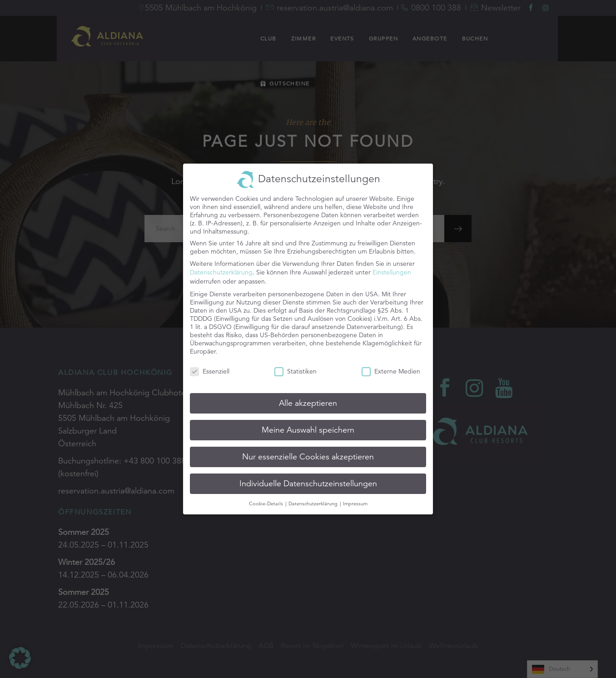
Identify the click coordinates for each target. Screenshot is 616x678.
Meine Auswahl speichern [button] (308, 425)
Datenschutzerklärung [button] (314, 499)
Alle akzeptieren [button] (308, 399)
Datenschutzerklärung (221, 268)
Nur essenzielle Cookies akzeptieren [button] (308, 452)
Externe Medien (391, 367)
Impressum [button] (355, 499)
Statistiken (296, 367)
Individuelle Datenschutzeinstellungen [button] (308, 479)
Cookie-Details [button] (267, 499)
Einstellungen (392, 268)
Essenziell (210, 367)
